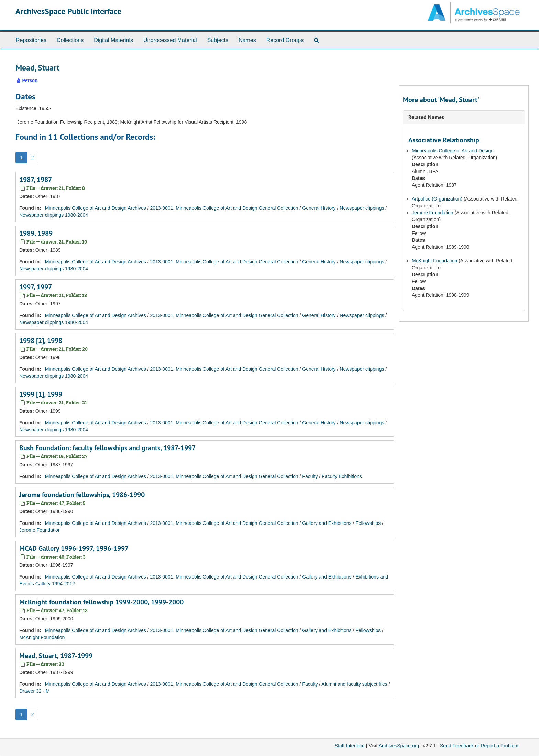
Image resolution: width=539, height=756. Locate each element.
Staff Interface (350, 746)
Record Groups (285, 40)
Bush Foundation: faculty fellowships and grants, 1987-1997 (107, 448)
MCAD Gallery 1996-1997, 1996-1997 (74, 548)
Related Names (426, 117)
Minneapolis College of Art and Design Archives (96, 208)
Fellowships (368, 523)
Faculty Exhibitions (342, 476)
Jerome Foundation (40, 530)
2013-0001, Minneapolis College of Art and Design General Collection (224, 208)
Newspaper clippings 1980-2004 (54, 215)
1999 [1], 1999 (41, 394)
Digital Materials (113, 40)
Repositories (31, 40)
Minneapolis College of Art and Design (453, 151)
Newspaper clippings (362, 208)
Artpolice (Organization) (438, 199)
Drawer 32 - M (35, 691)
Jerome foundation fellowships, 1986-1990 (82, 495)
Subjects (218, 40)
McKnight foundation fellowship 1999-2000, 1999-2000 (101, 602)
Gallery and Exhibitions (327, 523)
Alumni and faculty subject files (354, 684)
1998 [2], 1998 (41, 341)
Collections (70, 40)
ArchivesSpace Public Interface (68, 11)
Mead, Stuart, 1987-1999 (56, 656)
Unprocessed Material (170, 40)
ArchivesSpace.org (399, 746)
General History (319, 208)
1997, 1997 (36, 287)
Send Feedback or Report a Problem (479, 746)
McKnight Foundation (42, 637)
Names (247, 40)
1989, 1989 (36, 233)
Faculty (310, 476)
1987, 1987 (36, 180)
